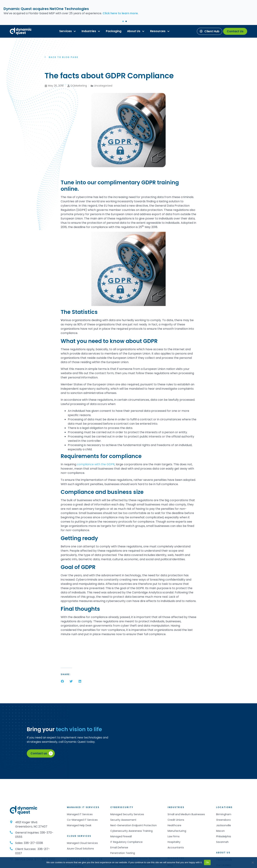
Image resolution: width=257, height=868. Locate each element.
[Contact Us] (235, 31)
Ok (207, 862)
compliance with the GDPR (95, 464)
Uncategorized (103, 86)
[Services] (65, 31)
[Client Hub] (210, 31)
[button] (123, 21)
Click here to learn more (120, 13)
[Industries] (89, 31)
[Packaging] (114, 31)
